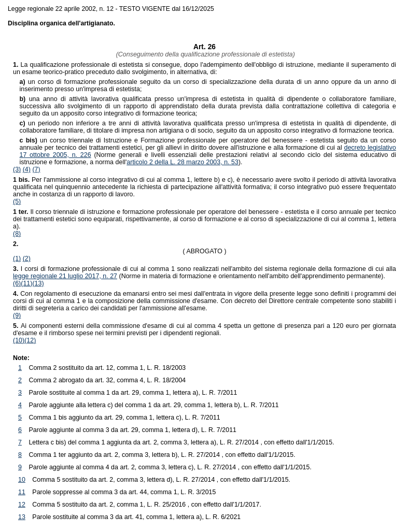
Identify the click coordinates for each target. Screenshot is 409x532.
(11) (26, 283)
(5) (17, 202)
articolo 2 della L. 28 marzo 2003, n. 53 (182, 162)
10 (22, 480)
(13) (38, 283)
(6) (17, 283)
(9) (17, 315)
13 (22, 517)
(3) (17, 169)
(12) (30, 340)
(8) (17, 234)
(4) (27, 169)
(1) (17, 258)
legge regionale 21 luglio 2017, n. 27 (65, 276)
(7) (36, 169)
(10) (19, 340)
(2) (27, 258)
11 (22, 492)
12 (22, 505)
